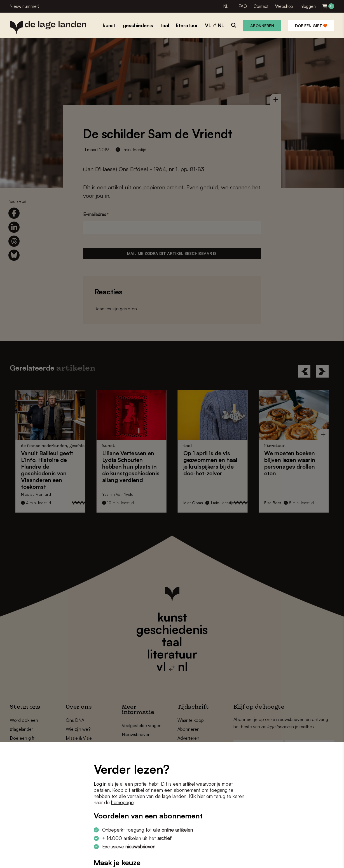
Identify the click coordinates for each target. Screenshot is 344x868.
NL (226, 6)
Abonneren (262, 26)
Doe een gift (311, 26)
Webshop (284, 6)
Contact (261, 6)
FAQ (243, 6)
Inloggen (308, 6)
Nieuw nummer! (24, 6)
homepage (122, 802)
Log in (100, 784)
